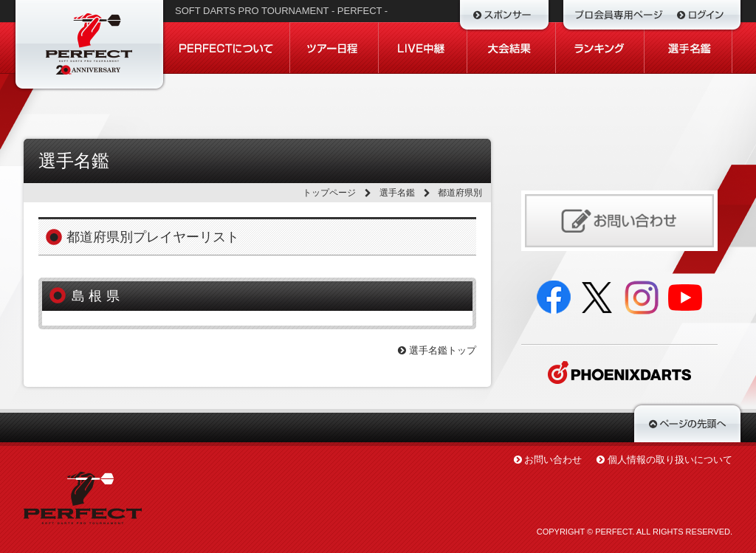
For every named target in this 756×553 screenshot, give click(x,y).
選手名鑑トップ (437, 350)
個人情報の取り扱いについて (670, 460)
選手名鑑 (397, 193)
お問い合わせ (553, 460)
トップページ (329, 193)
